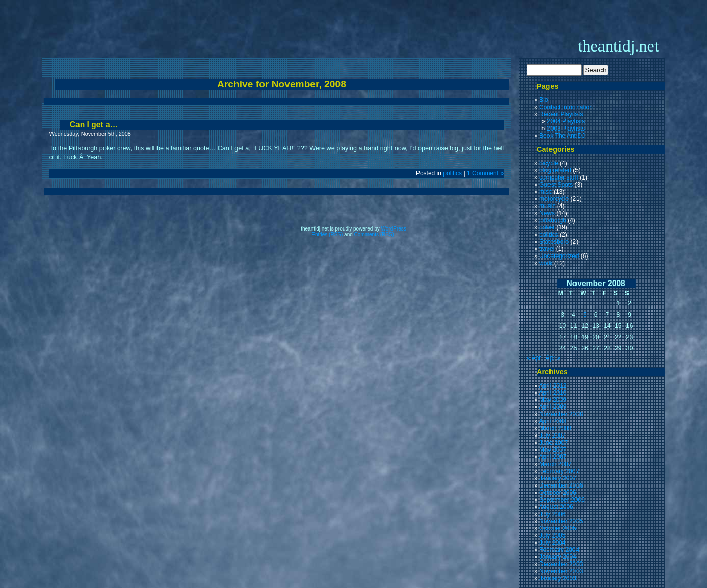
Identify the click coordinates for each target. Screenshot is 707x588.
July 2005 (552, 535)
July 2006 (552, 514)
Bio (544, 100)
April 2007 (553, 457)
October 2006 (558, 493)
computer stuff (559, 177)
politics (452, 173)
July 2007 (552, 436)
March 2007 (555, 464)
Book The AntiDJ (562, 136)
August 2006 (556, 507)
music (547, 206)
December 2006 (561, 485)
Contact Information (566, 107)
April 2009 (553, 407)
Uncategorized (559, 256)
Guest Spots (556, 185)
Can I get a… (94, 125)
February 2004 (559, 550)
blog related (555, 170)
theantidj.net (619, 46)
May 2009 (553, 400)
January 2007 (558, 478)
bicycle (549, 163)
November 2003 (561, 571)
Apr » (553, 358)
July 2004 (552, 543)
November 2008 (561, 414)
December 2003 (561, 564)
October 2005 (558, 528)
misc (546, 192)
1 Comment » (485, 173)
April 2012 (553, 386)
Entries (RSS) (327, 234)
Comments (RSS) (374, 234)
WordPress (394, 229)
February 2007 (559, 471)
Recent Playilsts (561, 114)
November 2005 (561, 521)
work (546, 263)
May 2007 (553, 450)
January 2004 (558, 557)
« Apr (534, 358)
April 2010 (553, 393)
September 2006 (562, 500)
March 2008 (555, 428)
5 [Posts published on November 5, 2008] (585, 315)
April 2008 (553, 421)
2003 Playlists (566, 129)
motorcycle (554, 199)
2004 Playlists (566, 121)
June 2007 (554, 443)
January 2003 (558, 578)
